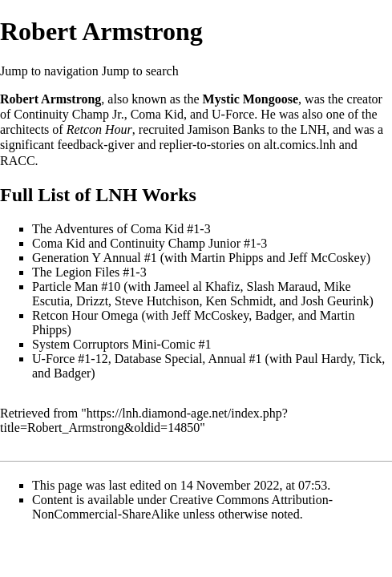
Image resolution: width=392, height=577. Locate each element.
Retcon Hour (99, 129)
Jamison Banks (226, 129)
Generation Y (66, 258)
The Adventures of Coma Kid (108, 229)
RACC (18, 161)
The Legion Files (76, 272)
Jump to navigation (49, 71)
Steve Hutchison (157, 301)
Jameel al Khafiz (197, 286)
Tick (370, 359)
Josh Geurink (335, 301)
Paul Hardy (323, 359)
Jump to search (140, 71)
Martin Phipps (226, 258)
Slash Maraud (281, 286)
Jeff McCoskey (327, 258)
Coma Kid (157, 114)
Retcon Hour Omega (85, 315)
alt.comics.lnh (300, 145)
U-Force (233, 114)
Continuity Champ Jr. (69, 114)
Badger (273, 315)
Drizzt (92, 301)
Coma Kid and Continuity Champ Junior (136, 243)
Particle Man (65, 286)
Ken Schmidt (239, 301)
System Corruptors (80, 344)
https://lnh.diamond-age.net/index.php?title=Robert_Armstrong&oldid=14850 (144, 420)
